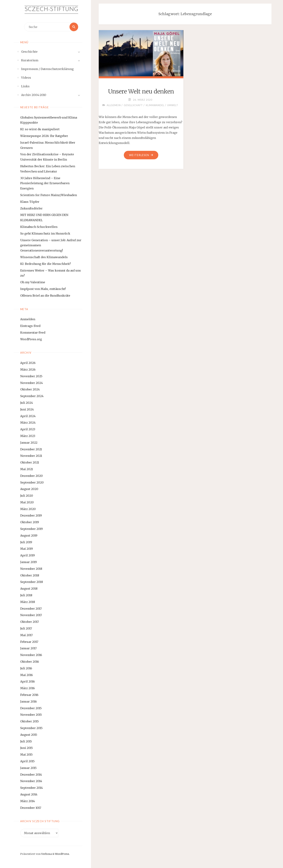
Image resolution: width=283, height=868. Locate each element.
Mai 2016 (27, 675)
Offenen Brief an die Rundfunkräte (45, 296)
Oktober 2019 (30, 522)
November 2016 (31, 655)
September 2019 (31, 529)
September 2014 (31, 788)
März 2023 (28, 436)
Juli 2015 (26, 741)
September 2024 (32, 396)
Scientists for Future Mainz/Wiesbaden (49, 195)
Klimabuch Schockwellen (39, 227)
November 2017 (31, 615)
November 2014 (31, 781)
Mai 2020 (27, 502)
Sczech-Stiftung (51, 10)
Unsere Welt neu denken (141, 91)
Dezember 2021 (31, 449)
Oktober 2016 (30, 662)
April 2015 (27, 761)
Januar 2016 (29, 701)
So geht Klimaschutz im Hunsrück (45, 233)
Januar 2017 (28, 648)
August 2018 (29, 589)
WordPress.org (31, 339)
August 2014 (29, 794)
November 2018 (31, 569)
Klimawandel (155, 105)
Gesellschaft (133, 105)
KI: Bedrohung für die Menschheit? (46, 264)
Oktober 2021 (30, 462)
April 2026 (28, 363)
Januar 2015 (28, 768)
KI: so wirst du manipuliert (40, 129)
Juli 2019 (26, 542)
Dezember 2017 (31, 609)
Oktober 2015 (30, 721)
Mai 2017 (26, 635)
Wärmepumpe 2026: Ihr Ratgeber (44, 136)
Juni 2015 (27, 748)
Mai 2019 (27, 549)
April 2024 (28, 416)
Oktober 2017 (30, 622)
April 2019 (28, 555)
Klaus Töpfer (30, 202)
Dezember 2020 (31, 476)
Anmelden (28, 319)
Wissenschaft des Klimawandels (44, 257)
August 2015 (29, 735)
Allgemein (114, 105)
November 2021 (31, 456)
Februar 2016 (29, 695)
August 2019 (29, 535)
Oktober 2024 (30, 389)
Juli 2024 (27, 403)
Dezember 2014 (31, 775)
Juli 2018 (26, 595)
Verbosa (46, 854)
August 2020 (29, 489)
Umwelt (173, 105)
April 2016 (28, 681)
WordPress (62, 854)
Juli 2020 (27, 496)
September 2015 (31, 728)
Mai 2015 (26, 755)
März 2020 (28, 509)
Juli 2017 (26, 628)
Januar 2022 (29, 443)
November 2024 (31, 383)
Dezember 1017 (31, 808)
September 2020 (32, 482)
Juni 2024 (27, 409)
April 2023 (28, 429)
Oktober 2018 (30, 575)
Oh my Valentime (33, 282)
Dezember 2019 (31, 515)
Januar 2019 (29, 562)
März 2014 (28, 801)
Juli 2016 (26, 668)
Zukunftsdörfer (31, 208)
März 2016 (28, 688)
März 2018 (28, 602)
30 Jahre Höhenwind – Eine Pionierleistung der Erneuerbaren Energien (45, 183)
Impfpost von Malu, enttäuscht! (43, 289)
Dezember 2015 (31, 708)
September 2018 (32, 582)
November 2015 (31, 715)
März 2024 (28, 423)
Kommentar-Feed (33, 333)
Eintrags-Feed (30, 326)
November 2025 (31, 376)
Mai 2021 (27, 469)
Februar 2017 (29, 642)
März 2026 (28, 369)
